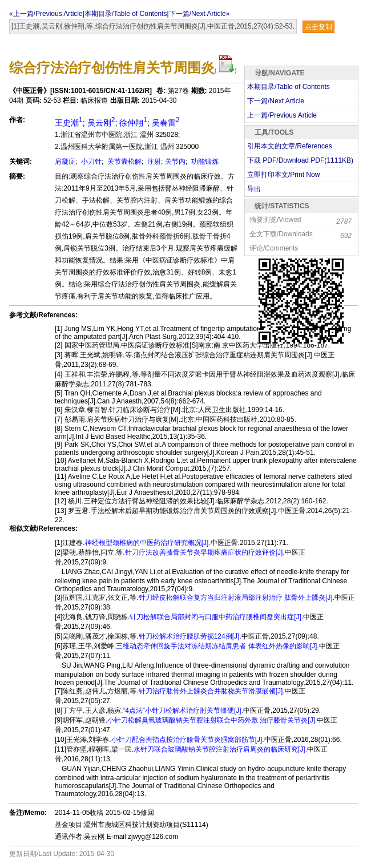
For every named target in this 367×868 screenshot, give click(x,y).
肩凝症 (65, 162)
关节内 (175, 162)
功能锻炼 (203, 162)
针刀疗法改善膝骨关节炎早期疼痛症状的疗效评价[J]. (205, 552)
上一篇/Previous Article (282, 115)
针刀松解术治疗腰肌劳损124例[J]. (190, 636)
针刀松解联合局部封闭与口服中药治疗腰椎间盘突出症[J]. (216, 617)
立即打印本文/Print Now (283, 175)
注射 (153, 162)
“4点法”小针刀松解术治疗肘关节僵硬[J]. (183, 710)
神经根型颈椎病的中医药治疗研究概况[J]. (148, 543)
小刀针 (90, 162)
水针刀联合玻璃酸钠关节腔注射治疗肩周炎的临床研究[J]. (220, 749)
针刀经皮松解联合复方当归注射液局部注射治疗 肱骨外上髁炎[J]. (237, 597)
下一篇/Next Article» (199, 14)
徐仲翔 (133, 123)
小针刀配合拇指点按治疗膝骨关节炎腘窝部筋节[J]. (188, 740)
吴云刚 (101, 123)
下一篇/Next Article (276, 101)
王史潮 (69, 123)
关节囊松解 (124, 162)
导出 (254, 189)
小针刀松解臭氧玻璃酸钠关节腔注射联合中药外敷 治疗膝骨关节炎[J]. (212, 720)
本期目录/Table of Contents (126, 14)
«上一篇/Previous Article (46, 14)
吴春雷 (166, 123)
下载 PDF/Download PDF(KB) (300, 160)
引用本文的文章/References (290, 146)
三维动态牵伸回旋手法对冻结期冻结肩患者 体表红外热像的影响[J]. (217, 646)
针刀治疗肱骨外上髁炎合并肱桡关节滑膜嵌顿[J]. (212, 691)
